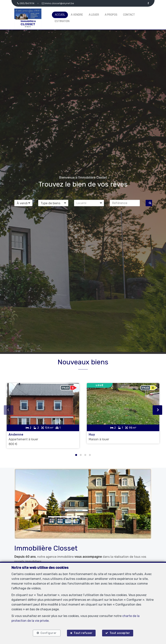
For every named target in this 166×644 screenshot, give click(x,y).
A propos (111, 15)
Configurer (49, 633)
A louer (94, 15)
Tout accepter (120, 633)
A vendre (77, 15)
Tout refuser (83, 633)
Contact (129, 15)
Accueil (60, 15)
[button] (89, 203)
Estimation (62, 21)
